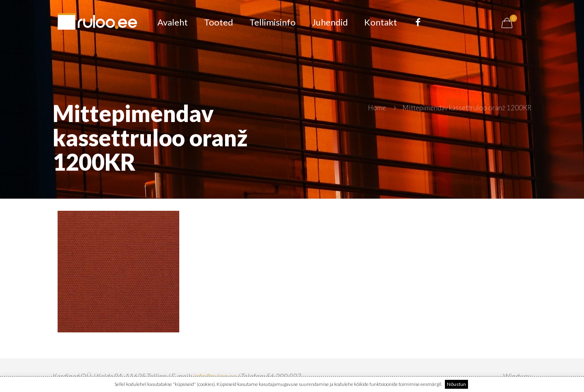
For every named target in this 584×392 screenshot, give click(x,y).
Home (377, 108)
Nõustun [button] (456, 384)
